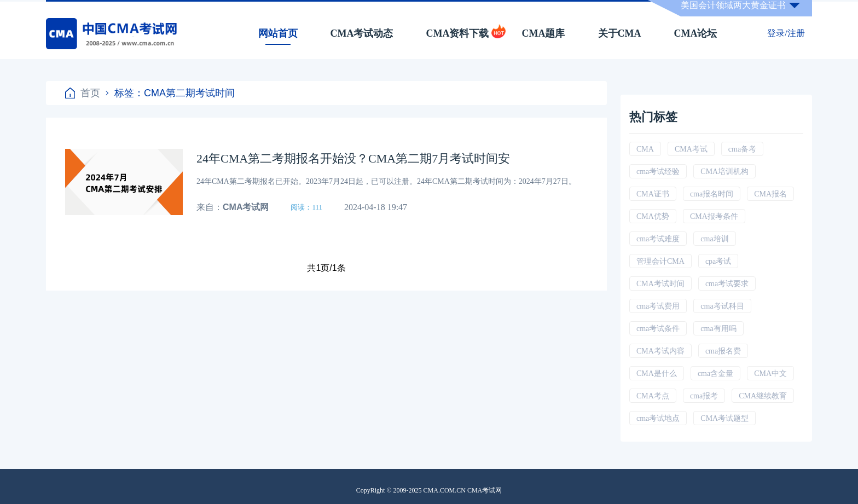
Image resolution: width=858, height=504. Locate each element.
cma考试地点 (658, 418)
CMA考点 (653, 396)
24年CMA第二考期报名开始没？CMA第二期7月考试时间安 (353, 158)
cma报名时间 (712, 194)
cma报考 (704, 396)
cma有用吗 (718, 329)
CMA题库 (544, 33)
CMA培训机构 (724, 172)
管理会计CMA (660, 261)
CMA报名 (770, 194)
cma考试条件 (658, 329)
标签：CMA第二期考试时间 (170, 93)
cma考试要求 (727, 284)
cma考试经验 (658, 172)
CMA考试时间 (660, 284)
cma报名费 (723, 351)
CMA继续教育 (763, 396)
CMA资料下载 (458, 33)
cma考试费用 (658, 306)
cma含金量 (715, 373)
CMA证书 (653, 194)
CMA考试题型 (724, 418)
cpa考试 (718, 261)
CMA (645, 149)
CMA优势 (653, 216)
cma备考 (742, 149)
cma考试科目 (722, 306)
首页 (83, 93)
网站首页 (278, 33)
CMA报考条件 (714, 216)
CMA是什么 (657, 373)
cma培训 (714, 239)
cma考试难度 (658, 239)
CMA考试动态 (362, 33)
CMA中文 (770, 373)
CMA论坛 (696, 33)
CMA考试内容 (660, 351)
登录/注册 (786, 33)
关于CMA (620, 33)
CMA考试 (691, 149)
